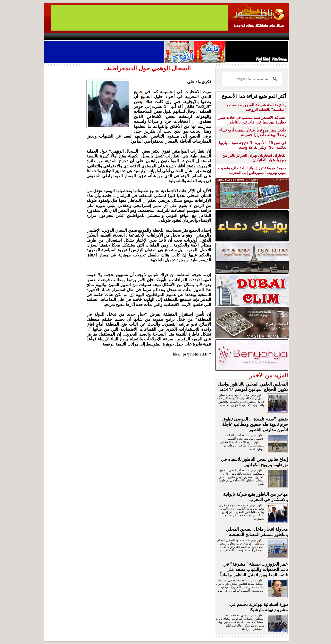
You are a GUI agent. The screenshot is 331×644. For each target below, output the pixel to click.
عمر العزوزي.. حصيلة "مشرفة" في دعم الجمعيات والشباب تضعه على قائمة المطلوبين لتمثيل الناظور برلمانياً (254, 570)
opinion (93, 37)
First (278, 37)
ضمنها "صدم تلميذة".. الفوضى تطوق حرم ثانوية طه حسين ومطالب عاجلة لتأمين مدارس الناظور (255, 424)
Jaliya (157, 37)
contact (58, 37)
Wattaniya (176, 37)
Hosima (215, 37)
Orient (194, 37)
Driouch (237, 37)
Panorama (112, 37)
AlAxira (77, 37)
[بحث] (253, 79)
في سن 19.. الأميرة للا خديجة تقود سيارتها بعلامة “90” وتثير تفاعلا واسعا (253, 145)
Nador (257, 37)
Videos (137, 37)
